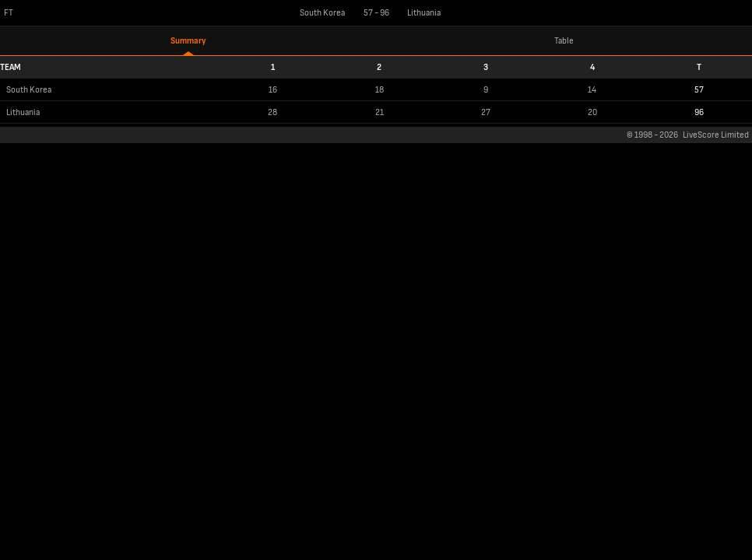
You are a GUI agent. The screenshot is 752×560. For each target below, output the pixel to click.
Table (564, 41)
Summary (188, 41)
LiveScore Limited (716, 135)
